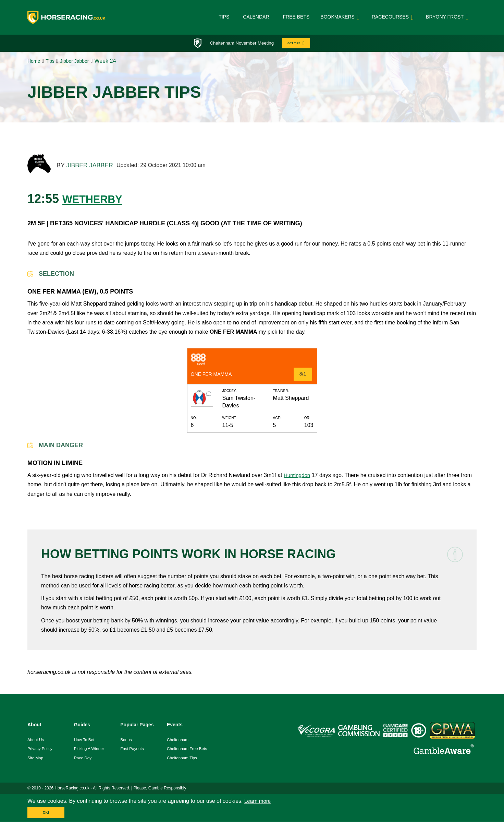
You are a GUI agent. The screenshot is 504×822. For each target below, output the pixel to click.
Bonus (126, 740)
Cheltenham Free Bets (187, 750)
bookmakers (341, 17)
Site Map (35, 759)
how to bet (84, 740)
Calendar (256, 17)
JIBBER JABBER (90, 166)
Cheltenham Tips (182, 759)
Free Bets (296, 17)
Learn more (258, 802)
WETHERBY (98, 199)
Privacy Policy (40, 750)
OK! (46, 814)
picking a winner (89, 750)
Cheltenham (178, 740)
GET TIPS (299, 43)
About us (36, 740)
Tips (224, 17)
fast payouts (132, 750)
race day (83, 759)
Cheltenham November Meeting (241, 43)
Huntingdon (298, 476)
